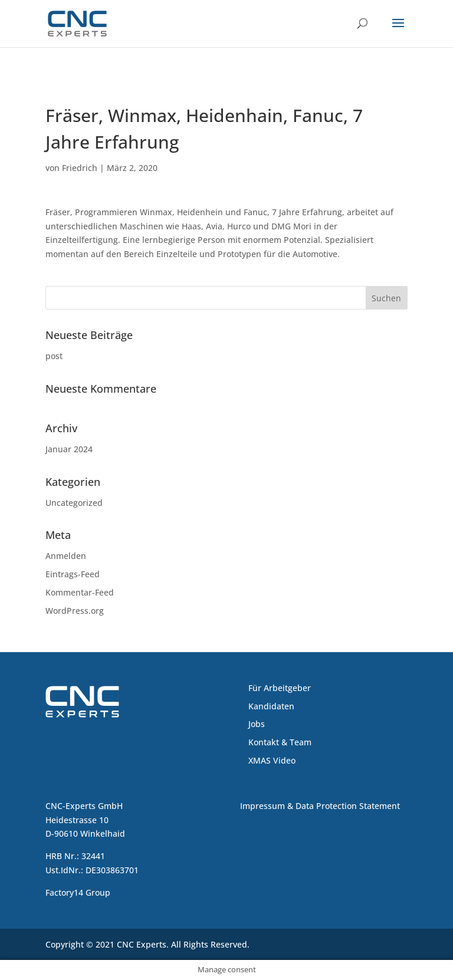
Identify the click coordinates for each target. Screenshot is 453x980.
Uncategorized (74, 503)
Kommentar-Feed (80, 592)
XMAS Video (272, 760)
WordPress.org (75, 611)
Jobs (257, 724)
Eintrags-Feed (73, 574)
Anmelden (66, 556)
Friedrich (80, 168)
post (54, 356)
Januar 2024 (69, 449)
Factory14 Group (78, 892)
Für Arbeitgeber (280, 688)
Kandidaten (271, 706)
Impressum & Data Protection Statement (320, 806)
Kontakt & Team (280, 742)
